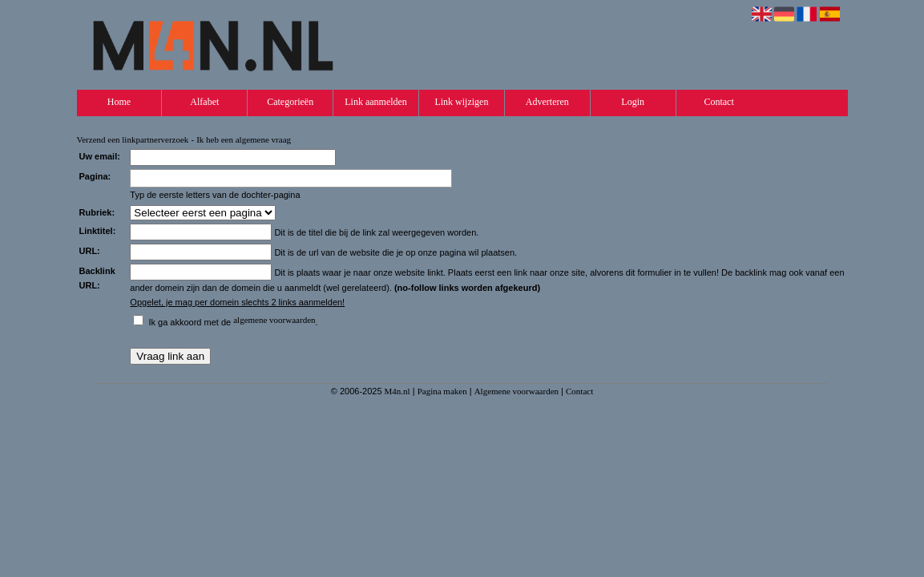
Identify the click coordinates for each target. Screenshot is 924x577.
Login (633, 102)
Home (119, 102)
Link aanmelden (376, 102)
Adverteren (547, 102)
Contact (718, 102)
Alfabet (204, 102)
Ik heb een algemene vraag (244, 139)
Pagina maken (442, 391)
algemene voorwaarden (274, 320)
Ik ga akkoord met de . (233, 322)
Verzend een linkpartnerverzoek (133, 139)
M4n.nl (397, 391)
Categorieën (290, 102)
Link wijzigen (461, 102)
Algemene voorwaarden (516, 391)
